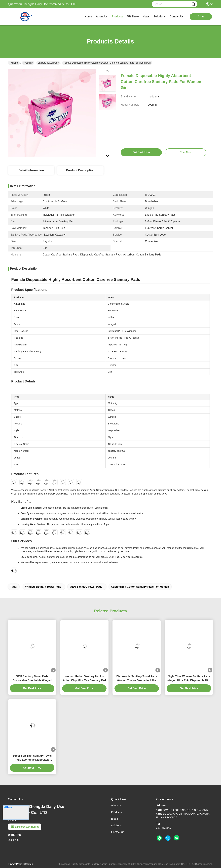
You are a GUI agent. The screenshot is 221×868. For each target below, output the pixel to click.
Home (88, 17)
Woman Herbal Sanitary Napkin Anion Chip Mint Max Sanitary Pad (84, 678)
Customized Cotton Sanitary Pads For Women (140, 587)
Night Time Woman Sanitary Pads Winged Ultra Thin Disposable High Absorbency (189, 679)
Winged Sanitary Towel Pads (43, 587)
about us (102, 17)
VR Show (133, 17)
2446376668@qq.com (25, 827)
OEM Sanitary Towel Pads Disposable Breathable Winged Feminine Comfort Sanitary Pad (32, 679)
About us (116, 806)
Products (28, 63)
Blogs (114, 819)
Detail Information (31, 170)
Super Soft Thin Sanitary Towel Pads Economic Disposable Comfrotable (32, 758)
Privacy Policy (15, 864)
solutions (160, 17)
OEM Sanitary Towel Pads (86, 587)
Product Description (80, 170)
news (146, 17)
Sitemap (29, 864)
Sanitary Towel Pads (48, 63)
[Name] (193, 4)
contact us (177, 17)
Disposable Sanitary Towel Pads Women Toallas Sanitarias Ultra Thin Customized (137, 679)
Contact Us (118, 832)
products (117, 17)
